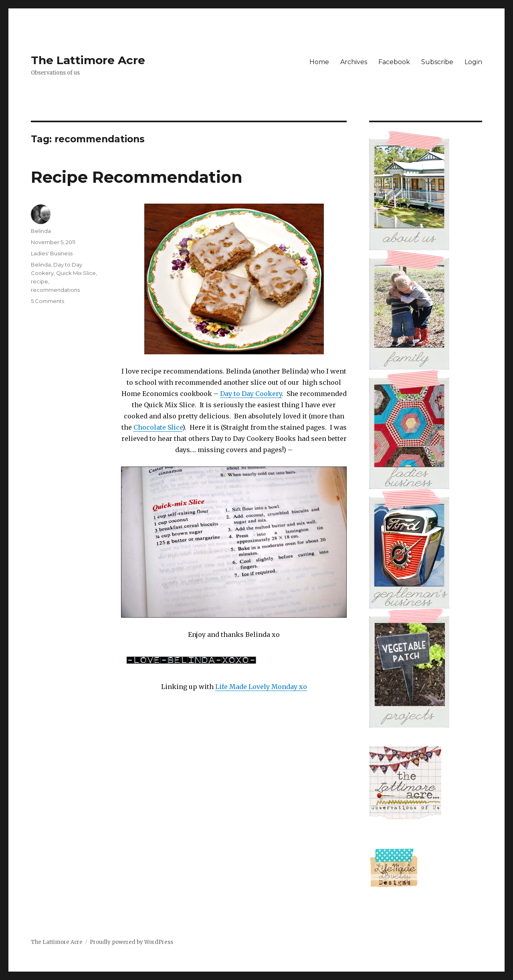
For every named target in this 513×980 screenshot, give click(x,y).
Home (319, 62)
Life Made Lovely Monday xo (261, 687)
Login (473, 62)
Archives (354, 62)
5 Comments (47, 301)
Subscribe (437, 62)
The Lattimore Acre (88, 60)
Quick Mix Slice (76, 273)
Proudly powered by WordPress (131, 942)
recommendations (55, 290)
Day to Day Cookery (251, 394)
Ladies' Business (52, 253)
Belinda (41, 231)
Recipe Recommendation (137, 177)
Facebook (394, 62)
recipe (39, 281)
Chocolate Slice (158, 427)
